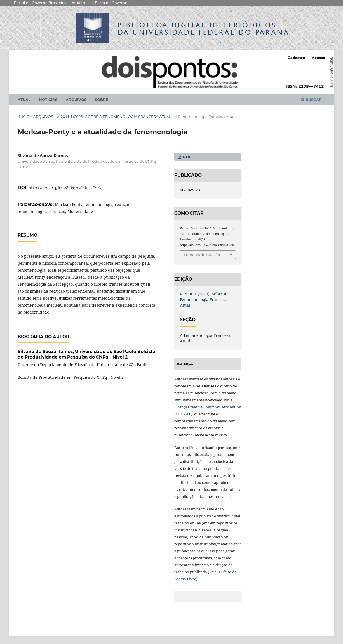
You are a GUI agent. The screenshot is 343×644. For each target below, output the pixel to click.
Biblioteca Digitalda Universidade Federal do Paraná (204, 29)
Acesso (319, 58)
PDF (186, 157)
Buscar (311, 100)
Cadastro (296, 58)
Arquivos (76, 100)
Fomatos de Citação (202, 255)
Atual (24, 100)
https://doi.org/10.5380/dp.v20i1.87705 (65, 188)
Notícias (48, 100)
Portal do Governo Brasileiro (40, 3)
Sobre (102, 100)
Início (24, 117)
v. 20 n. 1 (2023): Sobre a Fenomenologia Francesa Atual (114, 117)
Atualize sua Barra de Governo (99, 3)
